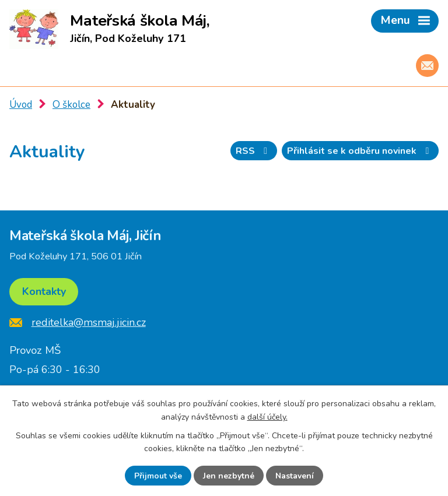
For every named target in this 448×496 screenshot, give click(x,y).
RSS (253, 151)
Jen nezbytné (229, 476)
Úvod (21, 105)
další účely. (267, 416)
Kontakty (44, 291)
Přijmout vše (158, 476)
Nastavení (295, 476)
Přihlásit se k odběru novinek (360, 151)
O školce (71, 105)
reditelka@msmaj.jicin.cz (89, 322)
